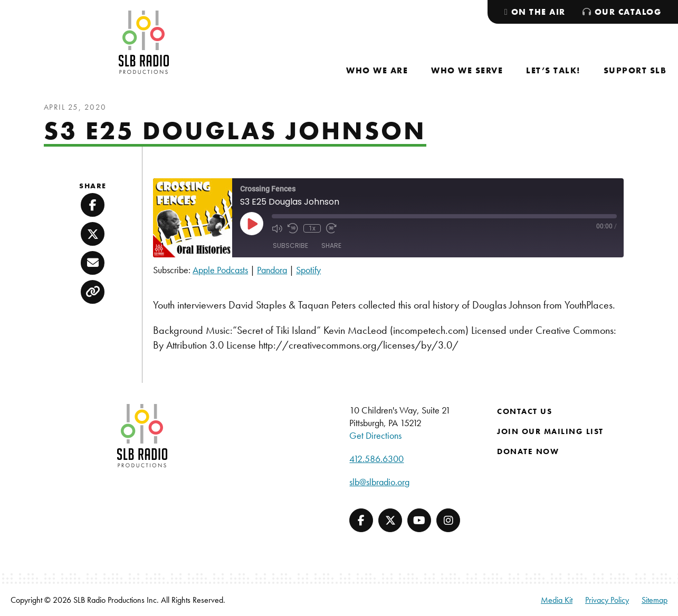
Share (331, 246)
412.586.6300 (376, 459)
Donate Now (528, 451)
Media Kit (557, 600)
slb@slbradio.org (379, 482)
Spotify (308, 270)
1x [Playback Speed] (312, 228)
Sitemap (655, 600)
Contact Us (524, 411)
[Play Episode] (252, 224)
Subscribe (290, 246)
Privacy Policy (607, 600)
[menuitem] (377, 70)
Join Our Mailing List (550, 431)
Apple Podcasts (220, 270)
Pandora (272, 270)
